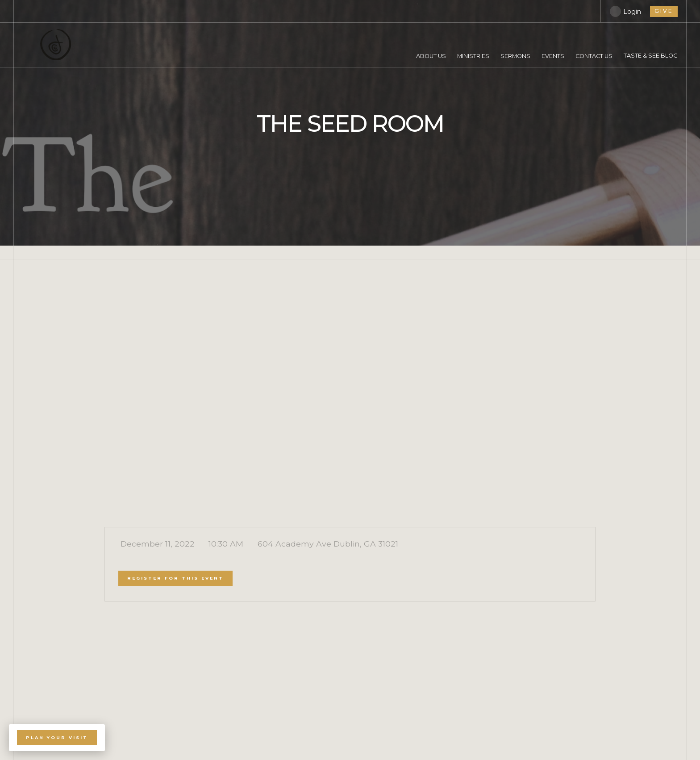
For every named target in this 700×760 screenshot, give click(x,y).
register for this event (175, 578)
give (664, 11)
